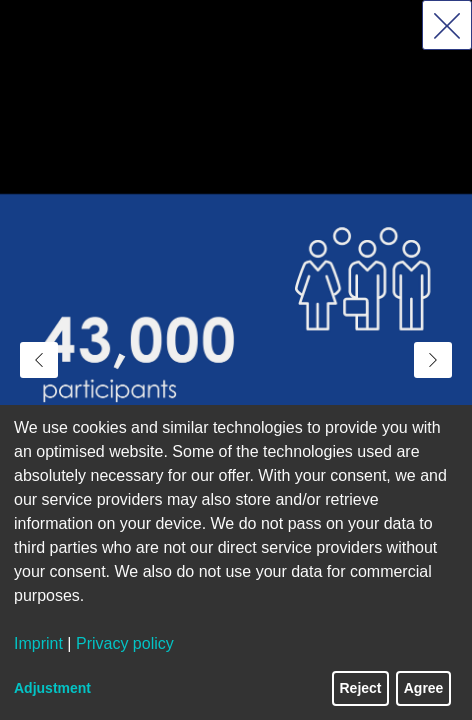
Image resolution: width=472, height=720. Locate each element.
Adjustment (52, 688)
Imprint (38, 643)
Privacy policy (125, 643)
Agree (424, 688)
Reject (361, 688)
